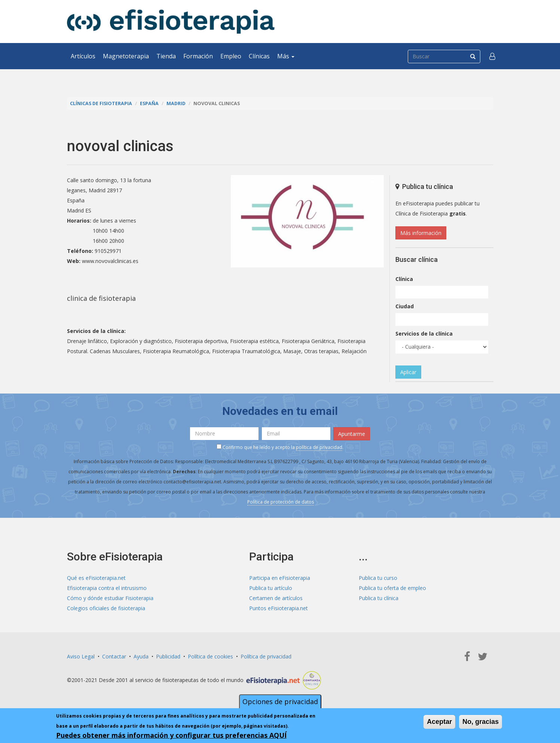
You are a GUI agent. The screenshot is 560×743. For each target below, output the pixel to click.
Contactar (114, 656)
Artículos (83, 56)
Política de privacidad (266, 656)
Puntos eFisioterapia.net (279, 608)
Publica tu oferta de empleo (392, 588)
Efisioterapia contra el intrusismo (107, 588)
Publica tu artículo (271, 588)
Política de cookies (210, 656)
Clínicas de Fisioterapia (101, 103)
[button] (492, 56)
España (149, 103)
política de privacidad (319, 447)
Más (286, 56)
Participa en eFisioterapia (280, 578)
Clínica (404, 279)
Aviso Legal (81, 656)
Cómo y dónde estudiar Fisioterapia (110, 598)
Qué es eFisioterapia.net (96, 578)
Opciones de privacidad (280, 701)
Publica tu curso (378, 578)
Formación (198, 56)
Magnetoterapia (126, 56)
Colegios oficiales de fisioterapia (106, 608)
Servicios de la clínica (424, 334)
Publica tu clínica (379, 598)
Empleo (231, 56)
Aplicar (408, 372)
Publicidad (168, 656)
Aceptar (439, 722)
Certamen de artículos (276, 598)
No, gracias (481, 722)
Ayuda (141, 656)
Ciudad (405, 306)
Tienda (166, 56)
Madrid (176, 103)
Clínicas (259, 56)
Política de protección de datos (281, 502)
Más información (421, 233)
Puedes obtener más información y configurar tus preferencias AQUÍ (171, 735)
